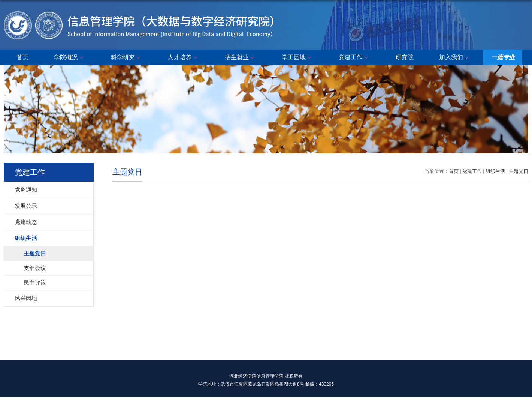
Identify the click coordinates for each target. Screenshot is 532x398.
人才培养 (184, 58)
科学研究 (127, 58)
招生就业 (241, 58)
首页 (22, 57)
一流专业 (503, 57)
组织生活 (495, 171)
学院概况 (70, 58)
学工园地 (297, 58)
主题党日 (519, 171)
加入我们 (455, 58)
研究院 (405, 57)
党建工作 (354, 58)
